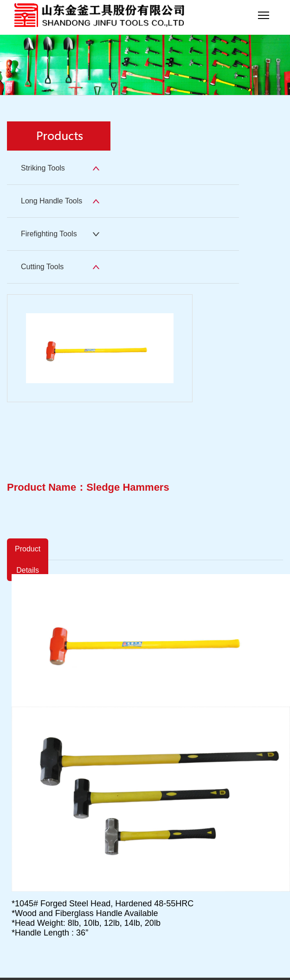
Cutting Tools (42, 267)
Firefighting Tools (49, 234)
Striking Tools (43, 168)
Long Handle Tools (52, 201)
